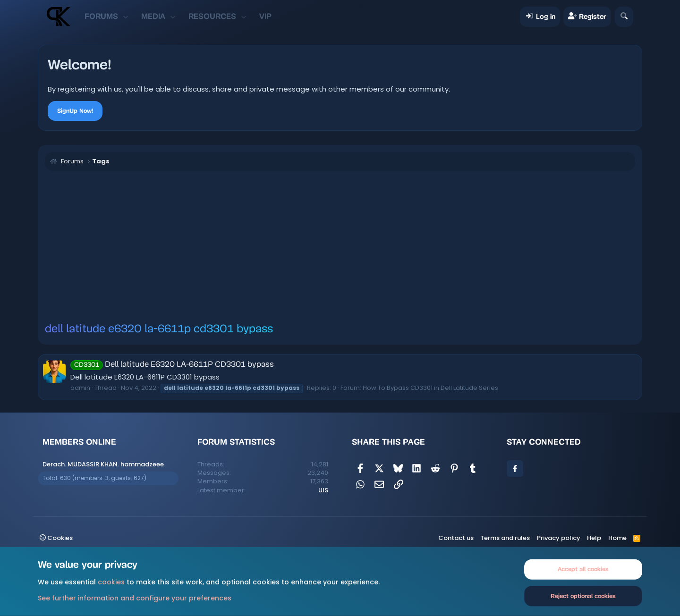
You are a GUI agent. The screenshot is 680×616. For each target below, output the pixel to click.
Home (617, 538)
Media (153, 16)
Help (594, 538)
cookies (111, 582)
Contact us (456, 538)
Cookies (56, 538)
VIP (265, 16)
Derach (54, 464)
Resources (212, 16)
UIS (323, 490)
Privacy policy (559, 538)
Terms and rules (505, 538)
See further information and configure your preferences (135, 598)
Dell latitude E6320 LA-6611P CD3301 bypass (172, 365)
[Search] (624, 17)
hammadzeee (142, 464)
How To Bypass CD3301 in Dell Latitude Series (430, 388)
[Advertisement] (340, 246)
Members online (79, 442)
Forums (101, 16)
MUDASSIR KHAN (93, 464)
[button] (125, 17)
